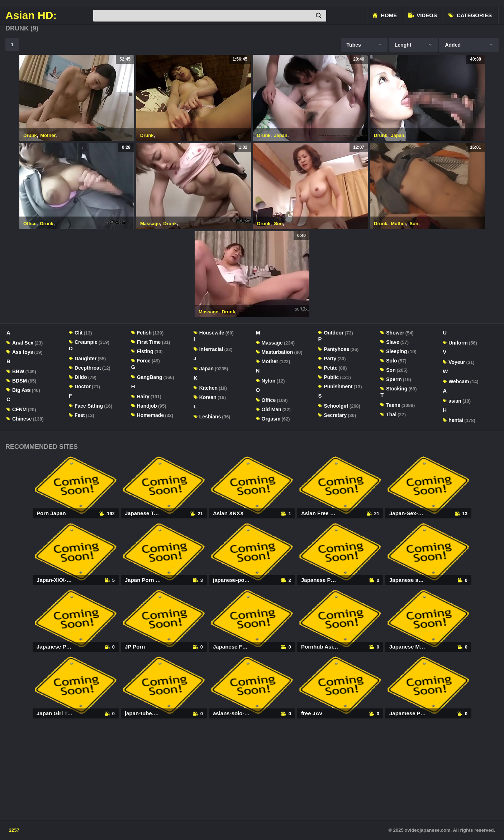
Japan (281, 135)
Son (278, 224)
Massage (150, 224)
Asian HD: (31, 15)
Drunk (30, 135)
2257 (14, 830)
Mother (48, 135)
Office (30, 224)
